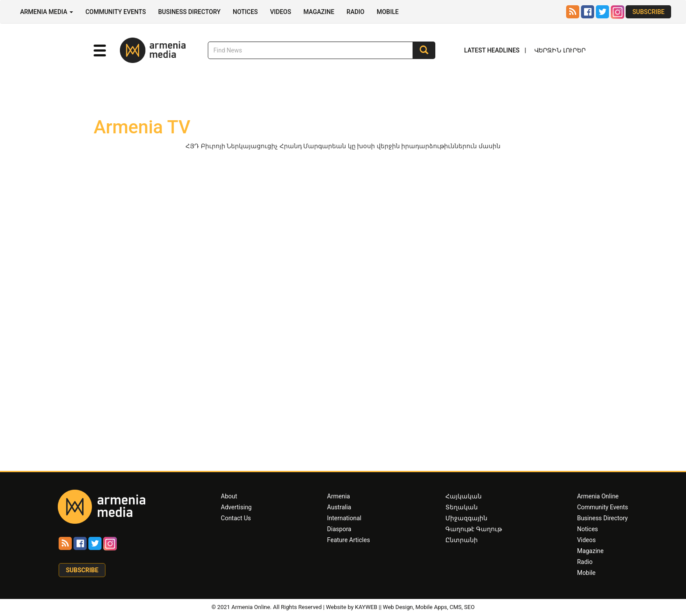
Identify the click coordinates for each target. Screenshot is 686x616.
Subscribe (648, 12)
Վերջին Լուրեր (560, 50)
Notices (245, 12)
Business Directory (189, 12)
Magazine (319, 12)
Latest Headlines (492, 50)
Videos (280, 12)
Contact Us (236, 518)
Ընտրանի (462, 540)
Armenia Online (598, 496)
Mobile (388, 12)
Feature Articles (349, 540)
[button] (100, 51)
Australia (339, 507)
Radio (355, 12)
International (344, 518)
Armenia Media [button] (47, 12)
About (229, 496)
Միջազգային (466, 518)
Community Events (115, 12)
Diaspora (339, 529)
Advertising (236, 507)
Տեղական (462, 507)
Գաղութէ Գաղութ (473, 529)
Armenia (339, 496)
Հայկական (464, 496)
